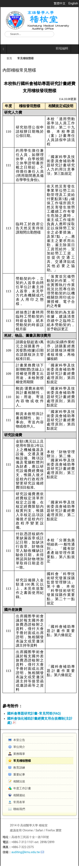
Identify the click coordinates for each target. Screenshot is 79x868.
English (73, 3)
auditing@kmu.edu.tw (26, 852)
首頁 (9, 58)
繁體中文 (60, 3)
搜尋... (5, 31)
